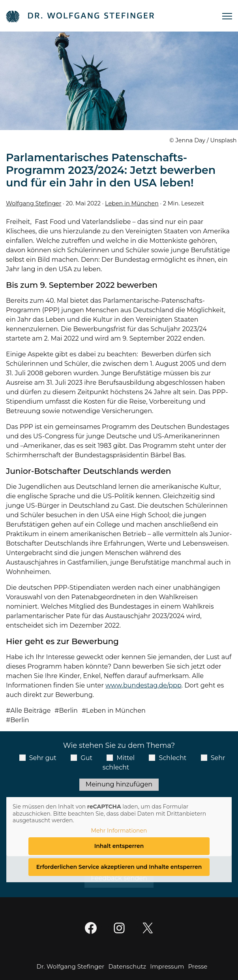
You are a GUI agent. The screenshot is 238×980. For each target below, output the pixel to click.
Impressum (167, 966)
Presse (198, 966)
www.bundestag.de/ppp (143, 685)
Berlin (68, 711)
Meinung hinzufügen (119, 784)
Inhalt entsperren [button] (119, 846)
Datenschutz (127, 966)
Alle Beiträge (30, 711)
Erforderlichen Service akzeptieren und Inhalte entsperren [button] (119, 867)
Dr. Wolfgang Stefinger (71, 966)
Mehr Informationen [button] (119, 830)
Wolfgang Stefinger (34, 203)
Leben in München (132, 203)
